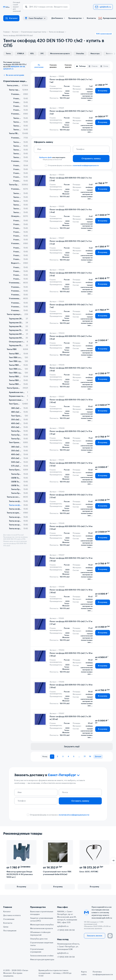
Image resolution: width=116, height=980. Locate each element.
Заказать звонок (95, 936)
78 (90, 756)
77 (85, 756)
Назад (45, 756)
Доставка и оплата (12, 915)
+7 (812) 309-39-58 (66, 930)
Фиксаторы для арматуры (42, 960)
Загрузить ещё (72, 747)
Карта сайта (84, 973)
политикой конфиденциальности (86, 165)
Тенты (8, 54)
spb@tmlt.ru (103, 7)
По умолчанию (39, 66)
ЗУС (42, 54)
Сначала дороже (68, 66)
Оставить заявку (80, 801)
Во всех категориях (14, 75)
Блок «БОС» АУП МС (89, 872)
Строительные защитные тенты (16, 81)
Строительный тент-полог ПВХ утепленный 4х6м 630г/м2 (57, 873)
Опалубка (80, 54)
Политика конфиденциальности (103, 973)
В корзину (103, 91)
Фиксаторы (95, 54)
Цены (6, 927)
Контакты (91, 18)
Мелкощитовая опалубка (42, 925)
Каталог (11, 18)
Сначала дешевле (53, 66)
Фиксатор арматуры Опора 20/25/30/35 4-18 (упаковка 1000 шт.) (20, 874)
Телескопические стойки (42, 956)
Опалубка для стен (39, 939)
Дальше (98, 756)
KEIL (32, 54)
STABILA (21, 54)
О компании (9, 919)
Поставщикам (10, 931)
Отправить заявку (91, 159)
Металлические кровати (60, 54)
